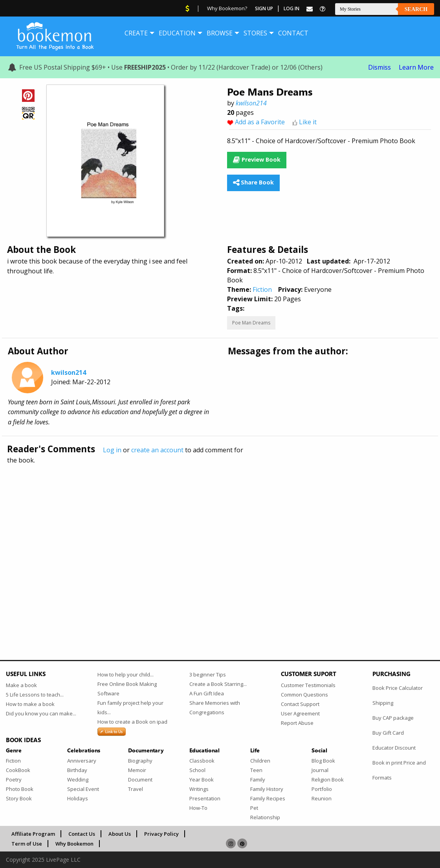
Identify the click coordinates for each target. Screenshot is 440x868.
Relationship (265, 817)
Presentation (205, 798)
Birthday (77, 770)
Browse (220, 33)
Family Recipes (268, 798)
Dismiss (379, 67)
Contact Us (82, 834)
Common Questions (304, 695)
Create (136, 33)
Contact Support (300, 704)
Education (177, 33)
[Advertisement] (220, 545)
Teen (256, 770)
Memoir (137, 770)
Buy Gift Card (388, 733)
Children (260, 761)
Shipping (383, 703)
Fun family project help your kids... (130, 708)
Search (416, 9)
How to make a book (30, 704)
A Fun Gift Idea (207, 693)
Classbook (202, 761)
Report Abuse (297, 723)
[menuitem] (136, 33)
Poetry (14, 780)
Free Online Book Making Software (127, 689)
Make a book (21, 685)
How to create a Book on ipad (132, 722)
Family (258, 780)
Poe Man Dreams (251, 323)
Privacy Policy (161, 834)
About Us (120, 834)
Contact (293, 33)
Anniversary (82, 761)
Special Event (83, 789)
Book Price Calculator (398, 688)
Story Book (19, 798)
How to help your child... (126, 674)
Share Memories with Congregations (215, 708)
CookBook (18, 770)
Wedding (78, 780)
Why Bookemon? (227, 8)
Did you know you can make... (41, 713)
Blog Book (323, 761)
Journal (320, 770)
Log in (112, 450)
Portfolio (322, 789)
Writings (199, 789)
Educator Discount (394, 748)
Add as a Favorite (260, 122)
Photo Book (20, 789)
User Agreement (300, 713)
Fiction (262, 289)
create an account (157, 450)
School (197, 770)
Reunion (322, 798)
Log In (291, 8)
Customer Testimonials (308, 685)
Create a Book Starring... (218, 684)
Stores (255, 33)
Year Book (202, 780)
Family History (267, 789)
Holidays (78, 798)
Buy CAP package (393, 718)
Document (140, 780)
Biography (140, 761)
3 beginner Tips (208, 674)
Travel (136, 789)
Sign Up (264, 8)
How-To (198, 808)
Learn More (416, 67)
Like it (308, 122)
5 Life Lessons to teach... (35, 695)
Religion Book (328, 780)
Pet (254, 808)
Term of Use (27, 844)
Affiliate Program (33, 834)
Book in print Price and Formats (399, 770)
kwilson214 (251, 103)
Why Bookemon (74, 844)
